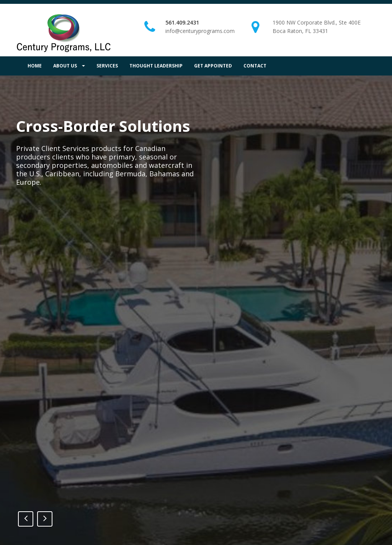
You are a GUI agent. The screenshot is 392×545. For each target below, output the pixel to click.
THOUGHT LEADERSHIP (156, 66)
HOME (35, 66)
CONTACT (255, 66)
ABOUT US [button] (69, 66)
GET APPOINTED (213, 66)
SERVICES (107, 66)
